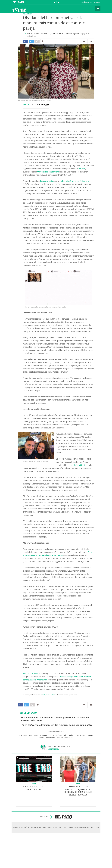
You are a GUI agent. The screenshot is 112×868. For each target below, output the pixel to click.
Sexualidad (50, 738)
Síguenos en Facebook (54, 2)
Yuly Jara (27, 105)
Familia (90, 735)
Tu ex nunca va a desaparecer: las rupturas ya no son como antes (57, 725)
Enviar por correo (91, 41)
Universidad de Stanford (48, 172)
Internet (60, 738)
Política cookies (68, 827)
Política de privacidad (54, 827)
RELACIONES (27, 14)
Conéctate (85, 2)
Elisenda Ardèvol (30, 673)
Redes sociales (62, 735)
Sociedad (69, 738)
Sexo (42, 738)
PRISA (97, 827)
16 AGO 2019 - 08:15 (40, 105)
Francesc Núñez (47, 181)
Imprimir (84, 41)
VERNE (34, 783)
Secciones (98, 9)
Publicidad (35, 827)
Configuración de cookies (82, 827)
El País (19, 2)
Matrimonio (33, 735)
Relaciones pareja (47, 735)
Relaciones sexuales (77, 735)
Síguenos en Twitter (59, 2)
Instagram (46, 695)
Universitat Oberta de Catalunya (74, 181)
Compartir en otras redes (37, 41)
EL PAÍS (63, 817)
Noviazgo (23, 735)
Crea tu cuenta (95, 2)
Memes (78, 783)
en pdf (82, 169)
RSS (93, 827)
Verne (19, 10)
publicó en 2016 (78, 465)
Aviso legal (43, 827)
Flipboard (53, 695)
